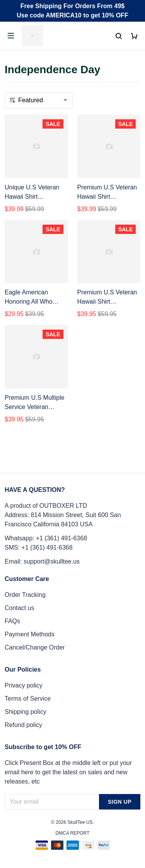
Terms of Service (28, 699)
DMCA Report (73, 833)
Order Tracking (25, 595)
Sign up (120, 802)
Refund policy (23, 725)
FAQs (12, 621)
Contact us (19, 608)
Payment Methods (30, 634)
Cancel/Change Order (35, 647)
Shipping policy (26, 712)
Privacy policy (24, 685)
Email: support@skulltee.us (42, 561)
